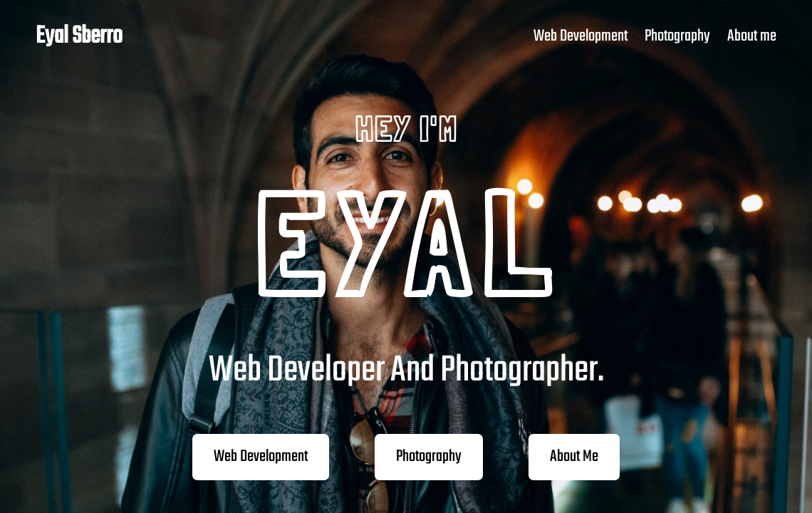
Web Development (581, 36)
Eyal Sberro (79, 36)
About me (752, 36)
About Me (574, 457)
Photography (677, 36)
